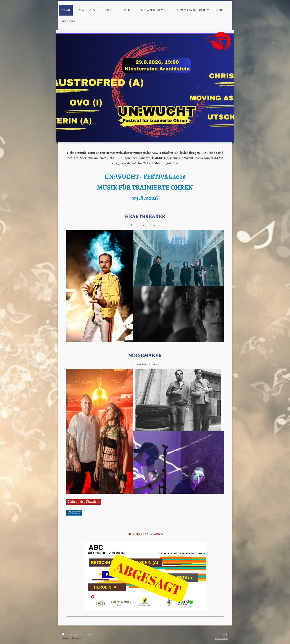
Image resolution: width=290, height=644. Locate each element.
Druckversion (72, 635)
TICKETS (74, 512)
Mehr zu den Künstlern (84, 501)
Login (225, 635)
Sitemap (88, 635)
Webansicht (221, 638)
